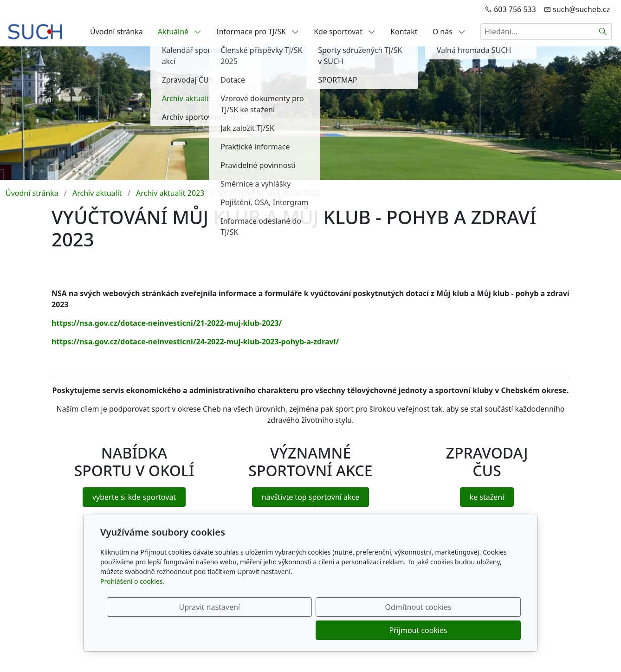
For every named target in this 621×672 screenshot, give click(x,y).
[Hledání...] (537, 32)
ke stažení (487, 497)
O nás (449, 32)
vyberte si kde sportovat (134, 497)
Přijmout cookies (476, 630)
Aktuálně (180, 32)
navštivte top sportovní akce (311, 497)
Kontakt (404, 32)
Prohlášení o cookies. (132, 604)
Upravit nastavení (290, 630)
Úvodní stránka (116, 32)
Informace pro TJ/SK (258, 32)
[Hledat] (603, 32)
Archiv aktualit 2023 (170, 193)
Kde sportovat (345, 32)
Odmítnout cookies (384, 630)
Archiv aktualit (97, 193)
